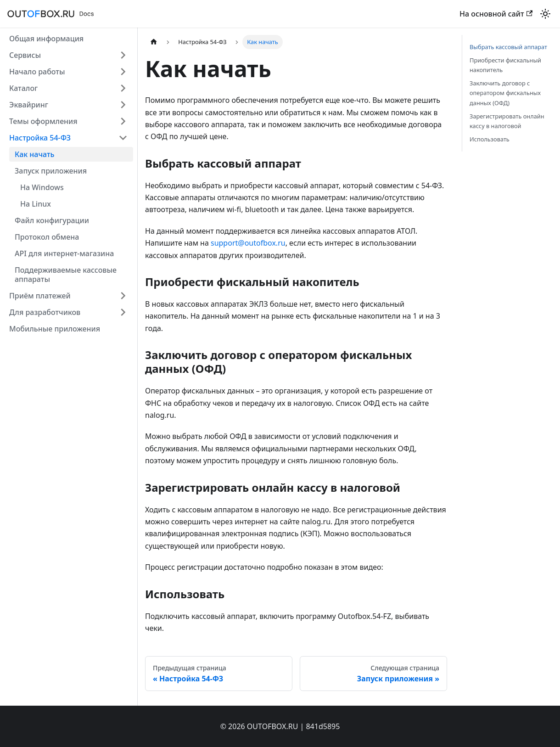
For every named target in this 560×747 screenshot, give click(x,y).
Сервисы (25, 55)
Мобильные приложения (55, 329)
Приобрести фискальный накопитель (505, 65)
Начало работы (37, 72)
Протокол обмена (47, 237)
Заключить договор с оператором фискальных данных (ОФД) (505, 93)
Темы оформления (43, 121)
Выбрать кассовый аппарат (508, 47)
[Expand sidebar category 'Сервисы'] (123, 55)
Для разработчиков (45, 312)
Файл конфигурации (52, 220)
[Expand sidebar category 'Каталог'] (123, 88)
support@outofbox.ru (248, 243)
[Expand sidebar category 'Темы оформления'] (123, 121)
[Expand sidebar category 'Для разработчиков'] (123, 312)
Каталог (23, 88)
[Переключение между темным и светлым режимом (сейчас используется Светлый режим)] (545, 14)
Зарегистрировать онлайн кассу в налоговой (507, 121)
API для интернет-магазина (64, 253)
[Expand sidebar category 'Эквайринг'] (123, 105)
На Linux (36, 204)
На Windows (42, 187)
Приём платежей (40, 296)
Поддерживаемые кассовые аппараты (66, 275)
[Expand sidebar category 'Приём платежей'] (123, 296)
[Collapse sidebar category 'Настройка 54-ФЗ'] (123, 138)
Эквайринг (29, 105)
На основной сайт (496, 14)
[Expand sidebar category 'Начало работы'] (123, 72)
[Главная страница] (154, 42)
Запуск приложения (51, 171)
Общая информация (46, 39)
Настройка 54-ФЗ (40, 138)
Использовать (490, 139)
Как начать (35, 154)
